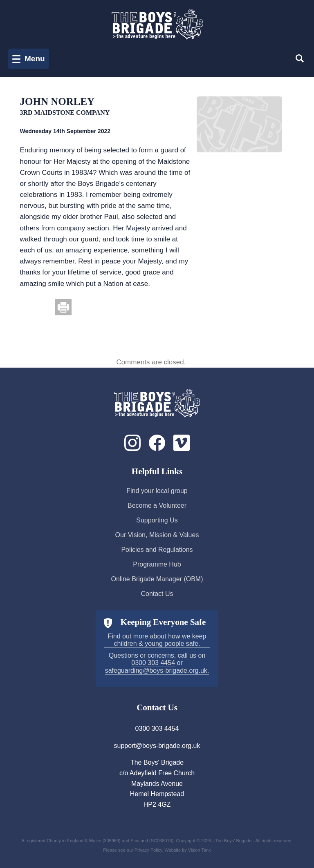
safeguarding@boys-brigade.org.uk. (157, 671)
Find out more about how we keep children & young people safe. (157, 640)
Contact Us (157, 594)
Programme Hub (157, 564)
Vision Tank (200, 850)
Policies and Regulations (157, 550)
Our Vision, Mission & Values (157, 535)
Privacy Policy (148, 850)
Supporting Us (157, 520)
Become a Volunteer (157, 505)
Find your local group (157, 491)
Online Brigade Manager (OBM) (157, 579)
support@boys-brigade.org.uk (157, 746)
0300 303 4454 (153, 663)
